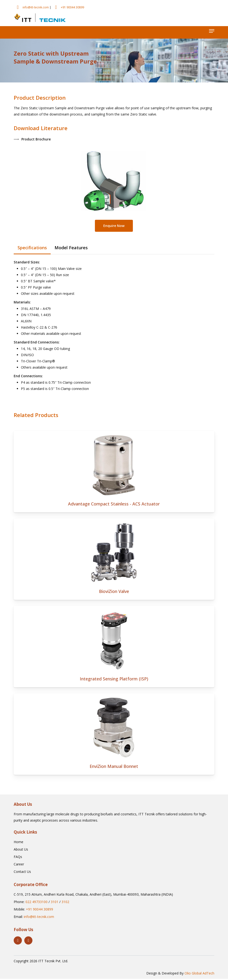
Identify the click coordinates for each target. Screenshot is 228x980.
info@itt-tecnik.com (36, 7)
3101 (55, 903)
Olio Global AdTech (199, 974)
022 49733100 (37, 903)
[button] (212, 31)
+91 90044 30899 (72, 7)
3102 (65, 903)
